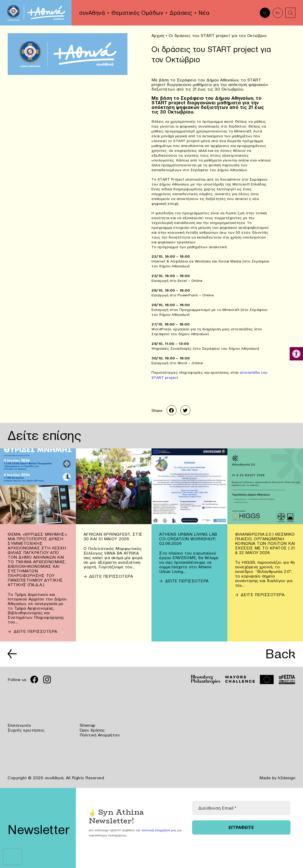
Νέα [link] (204, 13)
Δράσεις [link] (181, 13)
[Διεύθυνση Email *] (241, 807)
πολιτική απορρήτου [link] (156, 829)
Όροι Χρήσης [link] (92, 730)
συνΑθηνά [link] (92, 13)
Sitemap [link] (88, 725)
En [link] (278, 13)
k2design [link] (287, 777)
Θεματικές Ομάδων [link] (137, 13)
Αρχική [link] (158, 35)
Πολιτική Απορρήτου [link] (100, 734)
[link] (296, 354)
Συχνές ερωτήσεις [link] (26, 730)
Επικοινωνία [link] (19, 725)
